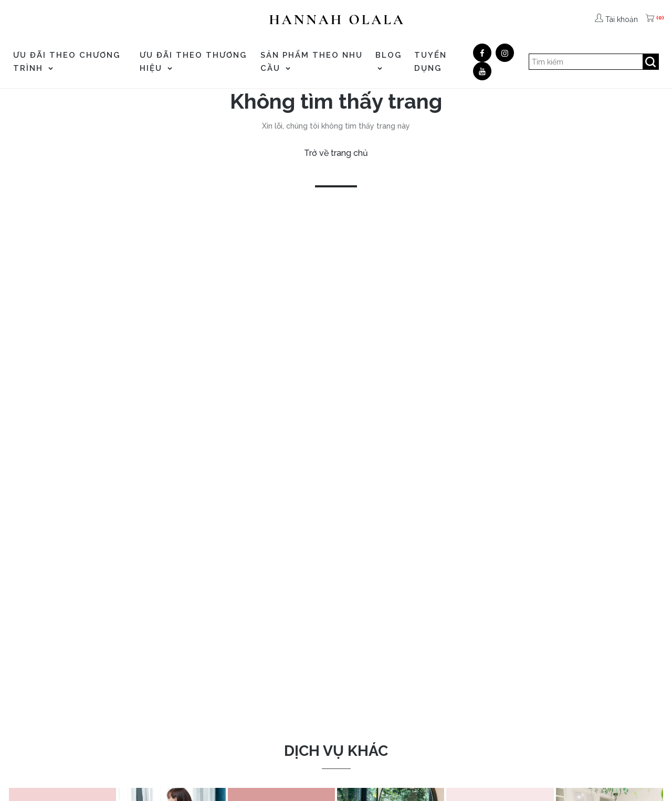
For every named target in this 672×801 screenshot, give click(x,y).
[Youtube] (482, 71)
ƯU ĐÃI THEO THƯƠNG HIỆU (193, 62)
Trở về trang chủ (336, 153)
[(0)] (651, 19)
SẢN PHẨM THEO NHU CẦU (312, 62)
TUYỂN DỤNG (430, 62)
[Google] (505, 53)
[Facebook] (482, 53)
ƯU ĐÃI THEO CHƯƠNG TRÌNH (67, 62)
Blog (388, 61)
